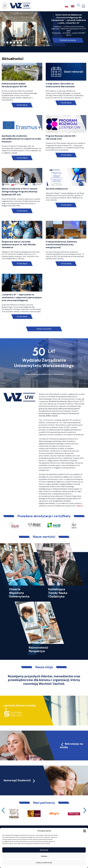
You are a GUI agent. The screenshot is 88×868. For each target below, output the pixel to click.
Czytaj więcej (22, 105)
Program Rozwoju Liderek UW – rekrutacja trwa (61, 137)
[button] (85, 831)
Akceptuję (44, 850)
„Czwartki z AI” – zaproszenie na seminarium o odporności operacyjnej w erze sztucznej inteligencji (22, 297)
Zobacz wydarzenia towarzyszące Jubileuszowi (44, 374)
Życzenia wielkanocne (57, 189)
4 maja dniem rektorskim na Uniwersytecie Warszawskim (60, 85)
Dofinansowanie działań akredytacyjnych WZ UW (14, 85)
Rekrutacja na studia (71, 746)
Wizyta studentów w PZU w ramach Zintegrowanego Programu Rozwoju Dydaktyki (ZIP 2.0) (20, 192)
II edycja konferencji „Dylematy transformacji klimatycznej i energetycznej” (61, 245)
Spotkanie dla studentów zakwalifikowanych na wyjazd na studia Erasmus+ (21, 139)
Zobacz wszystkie (44, 329)
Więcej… (80, 506)
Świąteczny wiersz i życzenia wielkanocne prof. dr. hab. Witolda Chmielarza (19, 245)
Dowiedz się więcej (68, 40)
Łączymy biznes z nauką (19, 705)
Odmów (44, 856)
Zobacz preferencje (44, 863)
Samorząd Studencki (20, 780)
